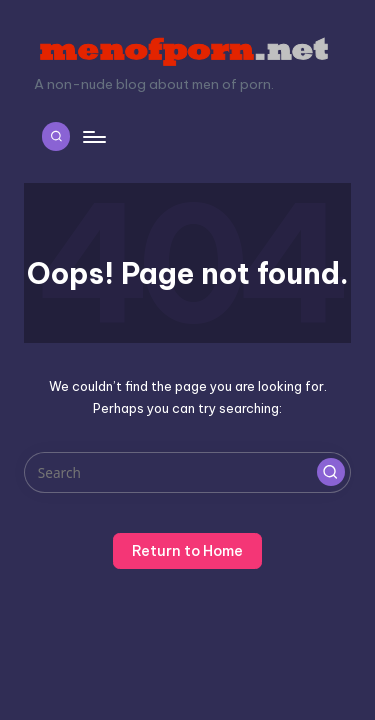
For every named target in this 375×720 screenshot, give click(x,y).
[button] (331, 472)
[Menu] (93, 136)
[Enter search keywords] (187, 473)
